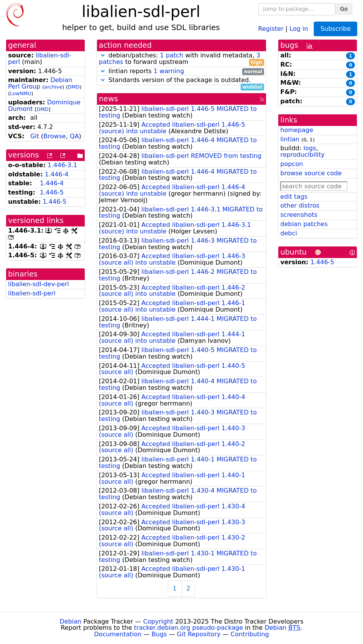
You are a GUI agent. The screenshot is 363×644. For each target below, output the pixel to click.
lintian (290, 139)
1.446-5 (52, 192)
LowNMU (21, 93)
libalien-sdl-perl (32, 293)
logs (310, 148)
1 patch (172, 55)
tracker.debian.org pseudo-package (188, 628)
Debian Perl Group (40, 83)
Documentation (118, 634)
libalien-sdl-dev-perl (38, 284)
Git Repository (199, 634)
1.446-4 (57, 174)
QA (74, 136)
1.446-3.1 (63, 165)
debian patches (304, 224)
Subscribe (335, 29)
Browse (55, 136)
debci (289, 233)
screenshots (299, 215)
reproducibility (302, 155)
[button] (103, 55)
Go (344, 9)
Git (34, 136)
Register (271, 28)
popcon (292, 164)
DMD (74, 87)
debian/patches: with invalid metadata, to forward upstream (182, 59)
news (109, 99)
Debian (71, 621)
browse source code (311, 173)
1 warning (169, 71)
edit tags (294, 197)
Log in (299, 28)
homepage (297, 130)
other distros (300, 205)
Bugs (159, 634)
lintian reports (182, 71)
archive (53, 87)
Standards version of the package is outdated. (182, 80)
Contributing (250, 634)
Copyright (158, 621)
